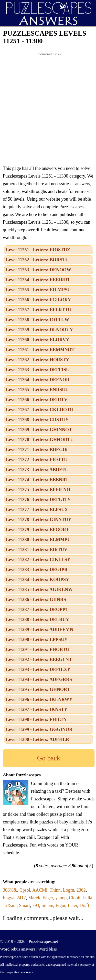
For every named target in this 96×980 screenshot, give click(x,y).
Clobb (74, 898)
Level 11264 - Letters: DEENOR (38, 380)
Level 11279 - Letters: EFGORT (37, 530)
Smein (47, 905)
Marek (34, 898)
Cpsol (25, 890)
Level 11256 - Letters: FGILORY (38, 300)
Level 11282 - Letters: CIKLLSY (38, 560)
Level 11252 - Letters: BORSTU (37, 260)
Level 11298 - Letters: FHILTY (36, 719)
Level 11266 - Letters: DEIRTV (37, 400)
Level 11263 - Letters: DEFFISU (38, 370)
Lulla (87, 898)
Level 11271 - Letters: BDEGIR (37, 450)
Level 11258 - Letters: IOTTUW (38, 320)
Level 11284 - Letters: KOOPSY (38, 580)
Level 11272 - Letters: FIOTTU (37, 460)
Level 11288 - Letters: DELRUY (38, 620)
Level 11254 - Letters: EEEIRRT (38, 280)
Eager (48, 898)
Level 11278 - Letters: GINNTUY (39, 520)
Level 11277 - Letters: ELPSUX (37, 510)
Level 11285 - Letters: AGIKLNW (39, 590)
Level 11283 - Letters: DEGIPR (37, 570)
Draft (84, 905)
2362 (81, 890)
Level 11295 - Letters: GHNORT (38, 689)
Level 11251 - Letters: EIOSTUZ (38, 250)
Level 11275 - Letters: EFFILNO (38, 490)
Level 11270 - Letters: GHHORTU (40, 440)
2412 (21, 898)
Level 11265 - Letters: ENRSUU (37, 390)
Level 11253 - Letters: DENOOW (39, 270)
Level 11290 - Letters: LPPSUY (37, 639)
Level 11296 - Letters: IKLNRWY (39, 699)
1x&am (10, 905)
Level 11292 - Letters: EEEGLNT (39, 659)
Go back (49, 758)
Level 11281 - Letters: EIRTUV (37, 550)
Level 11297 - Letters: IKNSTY (37, 709)
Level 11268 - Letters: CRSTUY (37, 420)
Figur (60, 905)
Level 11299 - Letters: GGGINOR (39, 729)
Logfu (69, 890)
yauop (61, 898)
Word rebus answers (18, 949)
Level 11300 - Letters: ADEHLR (38, 739)
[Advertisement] (48, 109)
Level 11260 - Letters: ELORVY (38, 340)
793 (36, 905)
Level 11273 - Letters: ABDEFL (37, 470)
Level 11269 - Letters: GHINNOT (39, 430)
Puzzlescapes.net (43, 941)
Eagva (9, 898)
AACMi (40, 890)
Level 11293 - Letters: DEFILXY (38, 669)
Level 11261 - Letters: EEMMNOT (40, 350)
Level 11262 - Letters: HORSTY (38, 360)
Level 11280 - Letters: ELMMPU (38, 540)
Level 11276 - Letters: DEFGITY (38, 500)
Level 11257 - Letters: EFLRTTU (39, 310)
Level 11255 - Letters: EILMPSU (38, 290)
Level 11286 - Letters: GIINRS (36, 600)
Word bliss (47, 949)
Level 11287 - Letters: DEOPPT (37, 610)
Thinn (55, 890)
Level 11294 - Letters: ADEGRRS (39, 679)
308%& (10, 890)
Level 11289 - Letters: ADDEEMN (40, 630)
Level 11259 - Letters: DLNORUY (39, 330)
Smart (24, 905)
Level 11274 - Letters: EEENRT (37, 480)
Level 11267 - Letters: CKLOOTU (40, 410)
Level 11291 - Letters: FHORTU (38, 649)
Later (72, 905)
